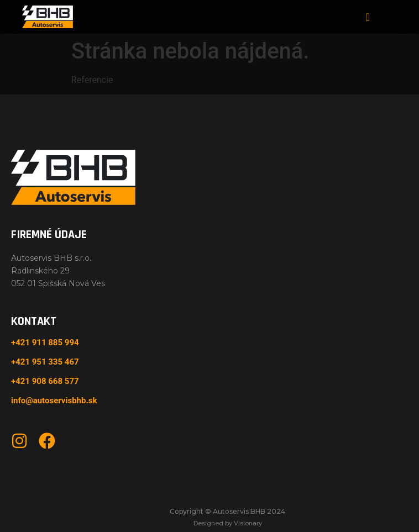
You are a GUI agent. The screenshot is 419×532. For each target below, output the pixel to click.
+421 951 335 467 (45, 362)
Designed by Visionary (228, 523)
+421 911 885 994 (45, 343)
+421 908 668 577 (45, 381)
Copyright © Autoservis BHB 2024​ (227, 511)
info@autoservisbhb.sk (54, 401)
